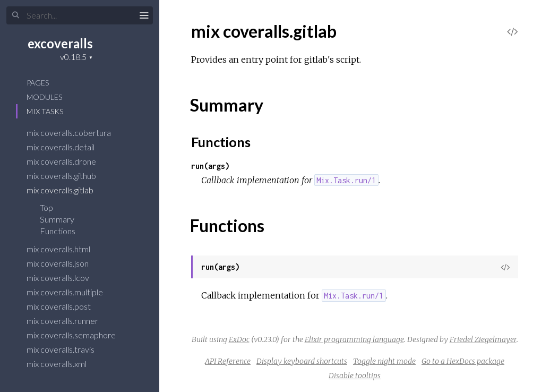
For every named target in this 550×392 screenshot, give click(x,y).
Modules (44, 97)
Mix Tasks (45, 111)
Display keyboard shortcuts (302, 361)
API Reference (228, 361)
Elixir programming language (354, 339)
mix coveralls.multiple (72, 292)
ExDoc (239, 339)
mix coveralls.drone (68, 161)
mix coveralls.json (65, 263)
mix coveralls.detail (67, 147)
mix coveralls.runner (69, 321)
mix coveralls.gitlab (67, 190)
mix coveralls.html (65, 249)
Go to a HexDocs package (463, 361)
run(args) (210, 166)
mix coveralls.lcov (65, 278)
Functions (65, 231)
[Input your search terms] (80, 15)
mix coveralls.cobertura (76, 133)
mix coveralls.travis (67, 349)
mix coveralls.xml (63, 364)
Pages (38, 83)
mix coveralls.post (66, 306)
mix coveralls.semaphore (78, 335)
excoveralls (60, 43)
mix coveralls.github (68, 176)
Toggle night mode (384, 361)
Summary (57, 219)
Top (46, 207)
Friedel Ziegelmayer (483, 339)
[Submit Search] (16, 15)
